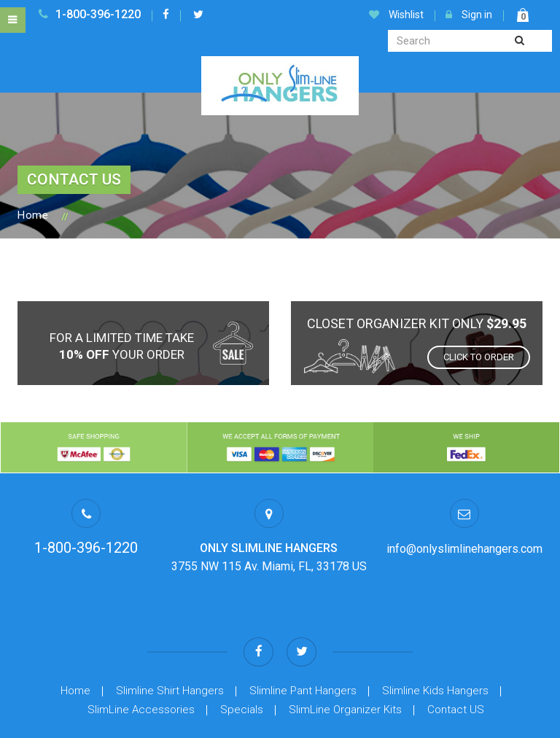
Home (33, 215)
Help (144, 723)
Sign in (469, 15)
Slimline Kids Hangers (435, 642)
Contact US (456, 661)
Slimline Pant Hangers (303, 642)
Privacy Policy (271, 723)
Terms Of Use (197, 723)
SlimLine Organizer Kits (345, 661)
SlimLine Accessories (141, 661)
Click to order (479, 357)
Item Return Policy (355, 723)
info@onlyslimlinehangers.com (464, 549)
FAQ (417, 723)
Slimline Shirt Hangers (170, 642)
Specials (242, 661)
